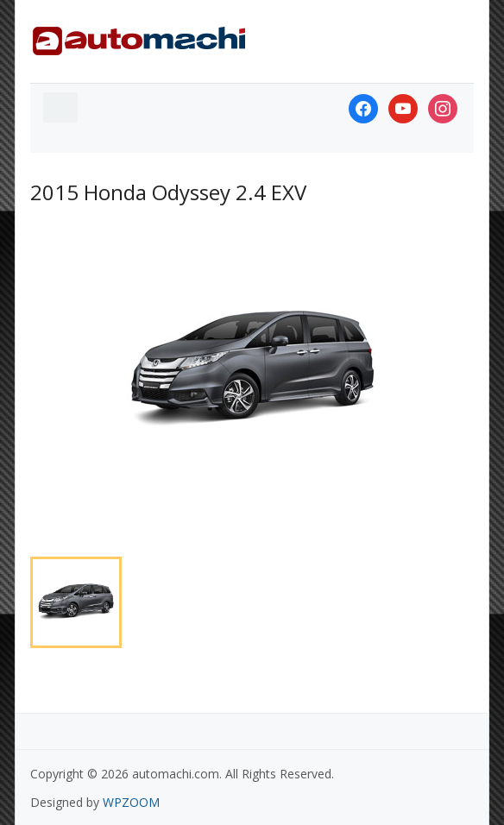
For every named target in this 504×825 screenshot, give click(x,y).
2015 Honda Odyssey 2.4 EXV (168, 192)
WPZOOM (131, 802)
